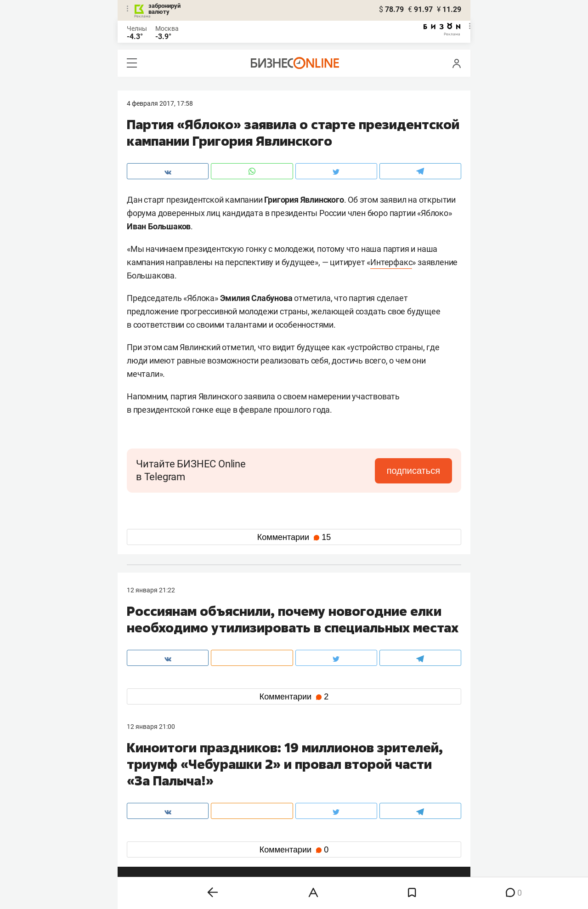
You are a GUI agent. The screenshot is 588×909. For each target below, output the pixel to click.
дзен (308, 831)
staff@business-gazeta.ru (387, 773)
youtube (147, 845)
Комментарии (294, 537)
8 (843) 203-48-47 (264, 773)
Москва (167, 28)
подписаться (413, 471)
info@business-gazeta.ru (163, 784)
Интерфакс (391, 262)
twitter (311, 816)
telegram (148, 831)
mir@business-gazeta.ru (273, 784)
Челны (137, 28)
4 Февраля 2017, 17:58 (160, 103)
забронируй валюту (164, 9)
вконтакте (151, 816)
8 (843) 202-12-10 (153, 773)
